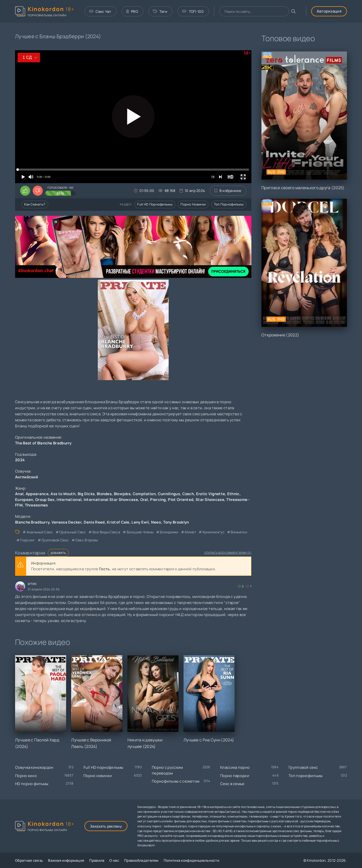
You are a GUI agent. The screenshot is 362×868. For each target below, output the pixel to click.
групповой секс (55, 540)
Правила (97, 860)
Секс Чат (100, 11)
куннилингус (214, 532)
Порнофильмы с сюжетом (176, 781)
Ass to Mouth (63, 494)
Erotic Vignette (211, 494)
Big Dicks (86, 494)
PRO (132, 11)
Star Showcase (210, 500)
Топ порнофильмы (229, 204)
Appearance (37, 494)
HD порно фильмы (32, 784)
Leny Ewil (140, 522)
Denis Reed (94, 522)
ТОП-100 (193, 11)
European (24, 500)
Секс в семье (232, 784)
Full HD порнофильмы (155, 204)
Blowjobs (122, 494)
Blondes (104, 494)
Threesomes (36, 505)
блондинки (169, 532)
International (69, 500)
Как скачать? (35, 204)
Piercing (158, 500)
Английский (27, 477)
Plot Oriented (181, 500)
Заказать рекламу (106, 826)
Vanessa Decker (66, 522)
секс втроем (87, 540)
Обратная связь (29, 860)
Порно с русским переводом (167, 770)
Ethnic (233, 494)
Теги (160, 11)
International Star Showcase (111, 500)
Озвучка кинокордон (34, 767)
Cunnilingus (169, 494)
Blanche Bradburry (32, 522)
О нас (114, 860)
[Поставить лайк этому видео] (25, 191)
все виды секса (106, 532)
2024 (20, 460)
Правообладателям (141, 860)
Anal (19, 494)
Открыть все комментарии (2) (228, 553)
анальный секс (40, 532)
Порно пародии (235, 776)
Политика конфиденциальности (191, 860)
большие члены (140, 532)
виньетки (239, 532)
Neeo (156, 522)
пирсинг (28, 540)
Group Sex (45, 500)
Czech (188, 494)
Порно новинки (193, 204)
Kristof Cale (118, 522)
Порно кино (26, 776)
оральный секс (73, 532)
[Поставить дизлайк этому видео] (38, 191)
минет (190, 532)
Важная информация (66, 860)
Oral (144, 500)
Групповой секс (303, 767)
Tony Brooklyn (176, 522)
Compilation (144, 494)
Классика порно (235, 767)
